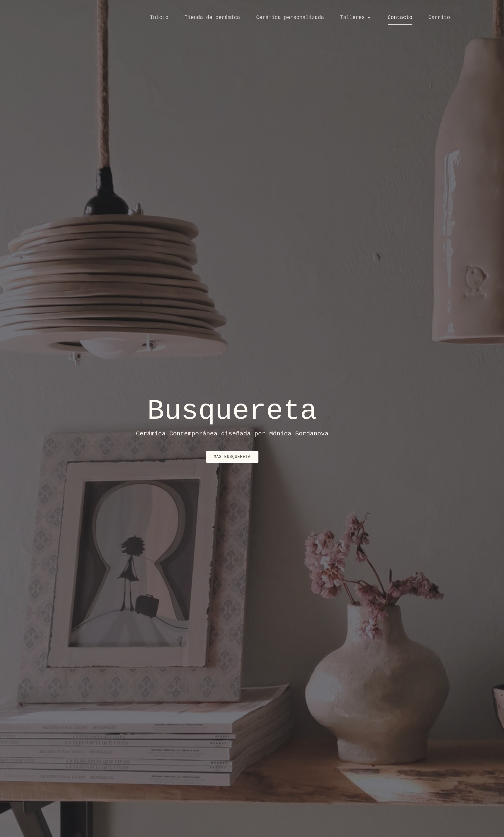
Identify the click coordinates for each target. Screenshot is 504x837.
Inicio (159, 18)
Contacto (400, 18)
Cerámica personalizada (290, 18)
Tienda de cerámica (212, 18)
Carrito (439, 18)
